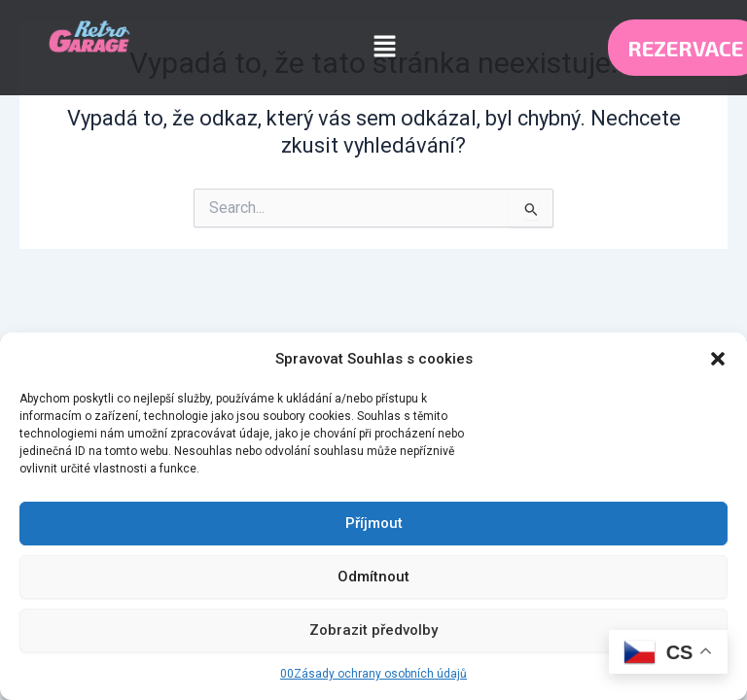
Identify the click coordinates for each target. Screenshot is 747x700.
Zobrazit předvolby (373, 630)
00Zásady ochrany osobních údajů (373, 674)
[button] (718, 359)
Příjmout (374, 523)
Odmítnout (373, 577)
